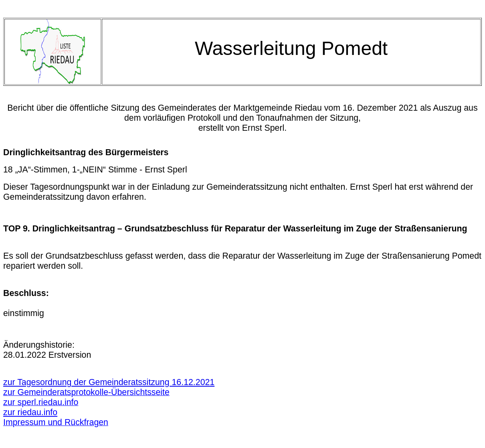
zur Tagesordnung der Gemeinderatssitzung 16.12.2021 (109, 382)
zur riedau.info (30, 412)
